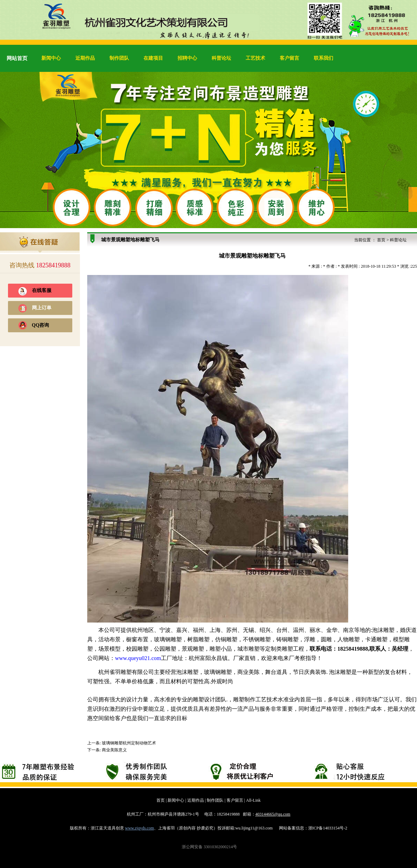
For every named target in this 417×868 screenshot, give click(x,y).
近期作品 (85, 58)
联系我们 (324, 58)
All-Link (253, 800)
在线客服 (42, 290)
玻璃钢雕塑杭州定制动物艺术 (129, 743)
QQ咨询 (41, 325)
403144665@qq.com (273, 814)
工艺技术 (255, 58)
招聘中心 (187, 58)
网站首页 (17, 58)
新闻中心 (51, 58)
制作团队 (119, 58)
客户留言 (289, 58)
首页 (381, 240)
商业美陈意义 (114, 750)
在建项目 (153, 58)
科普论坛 (221, 58)
